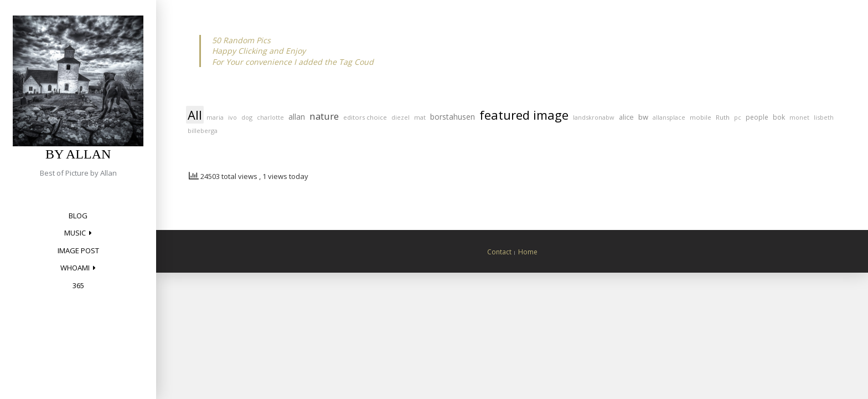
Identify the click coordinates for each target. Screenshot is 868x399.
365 (78, 285)
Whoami (75, 268)
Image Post (78, 250)
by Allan (78, 154)
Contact (499, 252)
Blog (78, 216)
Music (75, 233)
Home (528, 252)
